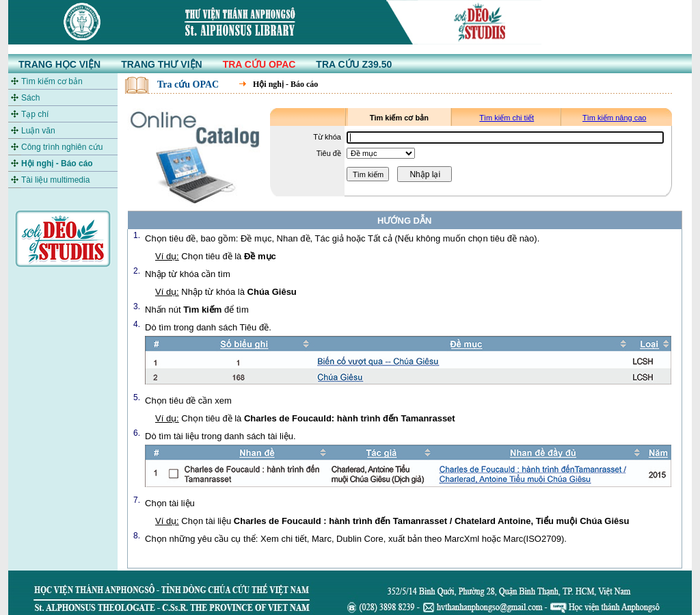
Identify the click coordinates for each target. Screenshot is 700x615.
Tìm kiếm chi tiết (507, 118)
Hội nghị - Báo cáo (57, 163)
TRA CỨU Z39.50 (354, 64)
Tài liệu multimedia (55, 180)
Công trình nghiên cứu (62, 147)
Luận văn (38, 131)
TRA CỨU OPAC (259, 64)
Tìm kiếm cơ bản (52, 81)
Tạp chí (35, 114)
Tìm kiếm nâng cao (614, 118)
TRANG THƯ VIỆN (162, 64)
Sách (30, 98)
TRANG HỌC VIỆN (59, 64)
